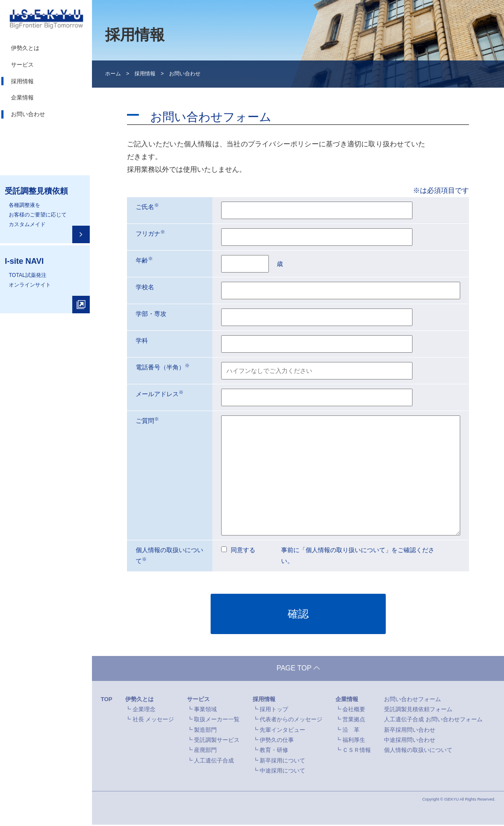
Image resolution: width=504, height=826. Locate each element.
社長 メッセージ (153, 721)
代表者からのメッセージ (291, 721)
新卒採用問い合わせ (410, 731)
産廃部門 (205, 751)
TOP (107, 700)
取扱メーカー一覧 (217, 721)
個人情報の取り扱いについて (345, 550)
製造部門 (205, 731)
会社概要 (354, 711)
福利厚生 (354, 741)
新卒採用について (282, 762)
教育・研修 (274, 751)
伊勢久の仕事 (277, 741)
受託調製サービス (217, 741)
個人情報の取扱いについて (418, 751)
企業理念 (144, 711)
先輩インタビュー (282, 731)
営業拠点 (354, 721)
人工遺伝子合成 (214, 762)
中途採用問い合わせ (410, 741)
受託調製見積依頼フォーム (418, 711)
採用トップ (274, 711)
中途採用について (282, 772)
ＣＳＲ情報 (357, 751)
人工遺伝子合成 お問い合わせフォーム (433, 721)
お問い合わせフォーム (412, 700)
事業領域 (205, 711)
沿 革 (351, 731)
